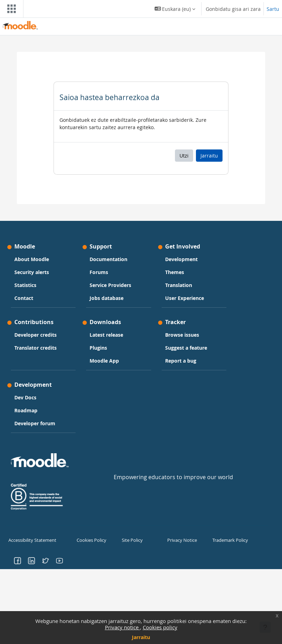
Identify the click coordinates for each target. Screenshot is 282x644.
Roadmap (26, 410)
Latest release (106, 335)
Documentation (108, 259)
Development (181, 259)
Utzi (184, 156)
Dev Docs (25, 397)
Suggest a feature (186, 348)
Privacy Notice (181, 540)
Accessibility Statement (31, 540)
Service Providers (110, 285)
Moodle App (104, 361)
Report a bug (181, 361)
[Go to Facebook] (17, 560)
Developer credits (36, 335)
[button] (175, 9)
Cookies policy (160, 627)
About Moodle (32, 259)
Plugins (98, 348)
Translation (179, 285)
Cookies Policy (90, 540)
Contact (24, 298)
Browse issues (182, 335)
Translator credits (36, 348)
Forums (99, 272)
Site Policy (132, 540)
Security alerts (32, 272)
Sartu (273, 9)
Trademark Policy (229, 540)
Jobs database (107, 298)
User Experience (185, 298)
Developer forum (35, 423)
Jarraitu (141, 637)
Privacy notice (122, 627)
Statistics (25, 285)
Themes (175, 272)
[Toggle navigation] (10, 9)
